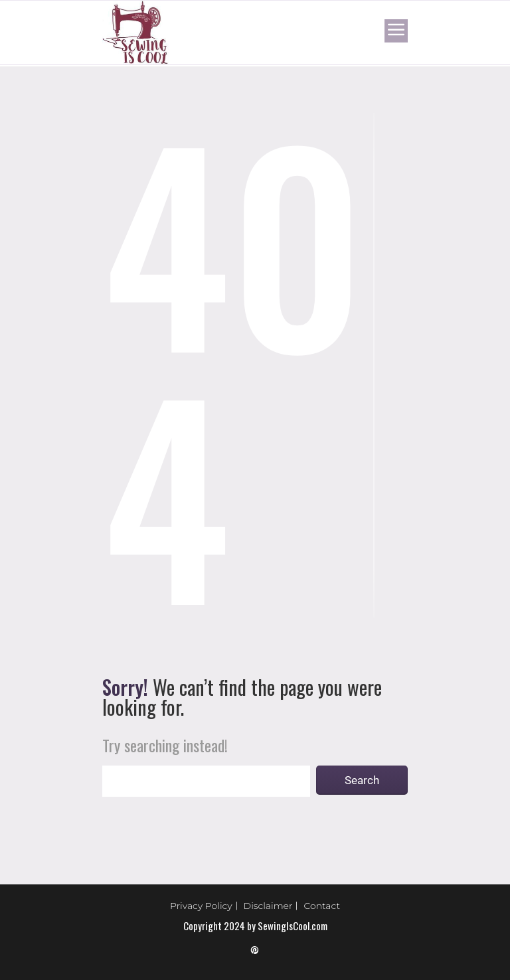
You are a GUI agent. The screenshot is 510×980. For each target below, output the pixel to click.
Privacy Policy (201, 906)
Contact (322, 906)
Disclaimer (268, 906)
